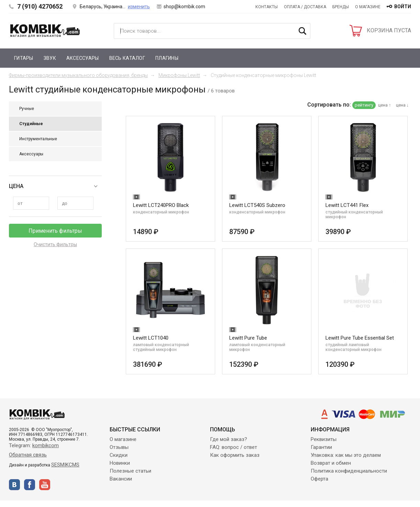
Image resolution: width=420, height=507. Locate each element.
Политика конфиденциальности (349, 471)
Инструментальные (38, 139)
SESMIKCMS (65, 465)
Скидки (119, 455)
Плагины (167, 58)
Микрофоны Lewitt (179, 75)
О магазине (368, 7)
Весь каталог (127, 58)
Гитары (24, 58)
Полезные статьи (130, 471)
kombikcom (46, 445)
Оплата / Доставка (305, 7)
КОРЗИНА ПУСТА (389, 30)
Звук (50, 58)
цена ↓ (402, 105)
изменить (139, 7)
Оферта (319, 479)
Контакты (267, 7)
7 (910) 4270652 (40, 6)
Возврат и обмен (331, 463)
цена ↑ (385, 105)
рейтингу (364, 105)
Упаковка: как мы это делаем (346, 455)
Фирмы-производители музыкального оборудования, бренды (78, 75)
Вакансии (121, 479)
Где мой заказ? (229, 439)
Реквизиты (324, 439)
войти (403, 7)
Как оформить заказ (235, 455)
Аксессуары (83, 58)
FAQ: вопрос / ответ (234, 447)
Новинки (120, 463)
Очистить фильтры (55, 244)
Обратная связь (28, 455)
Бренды (341, 7)
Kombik (45, 31)
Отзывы (119, 447)
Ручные (27, 109)
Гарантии (321, 447)
